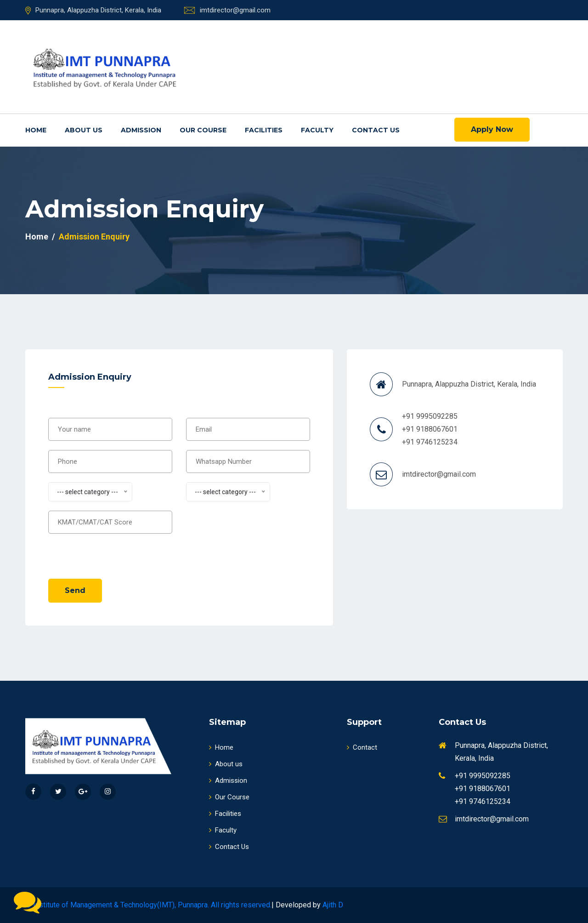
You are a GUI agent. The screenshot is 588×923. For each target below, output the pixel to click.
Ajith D (333, 905)
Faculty (317, 130)
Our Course (203, 130)
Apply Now (492, 129)
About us (84, 130)
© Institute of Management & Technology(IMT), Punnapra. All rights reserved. (148, 905)
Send (75, 590)
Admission (141, 130)
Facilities (264, 130)
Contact (362, 747)
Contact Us (376, 130)
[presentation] (118, 552)
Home (36, 130)
